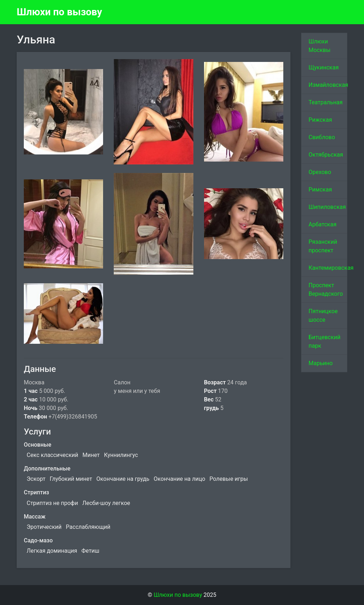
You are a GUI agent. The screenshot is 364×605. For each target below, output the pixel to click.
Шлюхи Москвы (320, 46)
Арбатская (322, 224)
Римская (320, 190)
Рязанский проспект (323, 246)
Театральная (326, 102)
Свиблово (322, 137)
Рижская (320, 120)
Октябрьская (326, 155)
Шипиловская (327, 207)
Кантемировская (328, 268)
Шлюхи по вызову (59, 12)
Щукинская (324, 67)
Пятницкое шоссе (323, 315)
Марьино (321, 363)
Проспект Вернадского (326, 290)
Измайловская (328, 85)
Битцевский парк (325, 341)
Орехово (320, 172)
